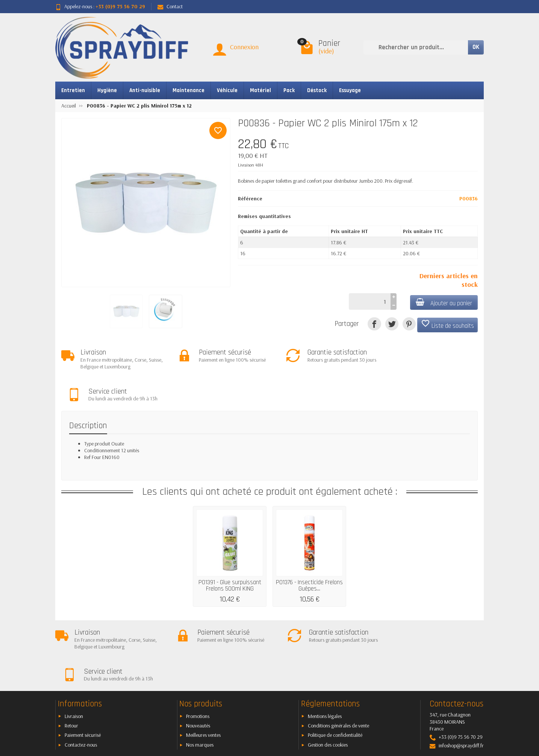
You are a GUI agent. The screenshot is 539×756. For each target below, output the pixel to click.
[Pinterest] (409, 324)
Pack (289, 90)
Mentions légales (325, 653)
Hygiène (107, 90)
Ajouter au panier (444, 303)
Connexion (244, 47)
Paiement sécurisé (83, 671)
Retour (71, 662)
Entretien (73, 90)
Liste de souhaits (447, 324)
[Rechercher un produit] (416, 47)
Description (88, 394)
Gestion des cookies (328, 681)
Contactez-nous (81, 681)
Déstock (317, 90)
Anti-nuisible (145, 90)
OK (476, 47)
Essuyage (350, 90)
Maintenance (188, 90)
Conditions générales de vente (338, 662)
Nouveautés (198, 662)
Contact (170, 6)
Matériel (260, 90)
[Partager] (374, 324)
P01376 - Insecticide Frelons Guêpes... (309, 554)
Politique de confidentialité (335, 671)
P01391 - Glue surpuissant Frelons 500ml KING (230, 554)
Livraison (74, 653)
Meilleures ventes (203, 671)
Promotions (198, 653)
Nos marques (200, 681)
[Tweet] (392, 324)
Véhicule (227, 90)
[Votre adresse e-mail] (253, 711)
